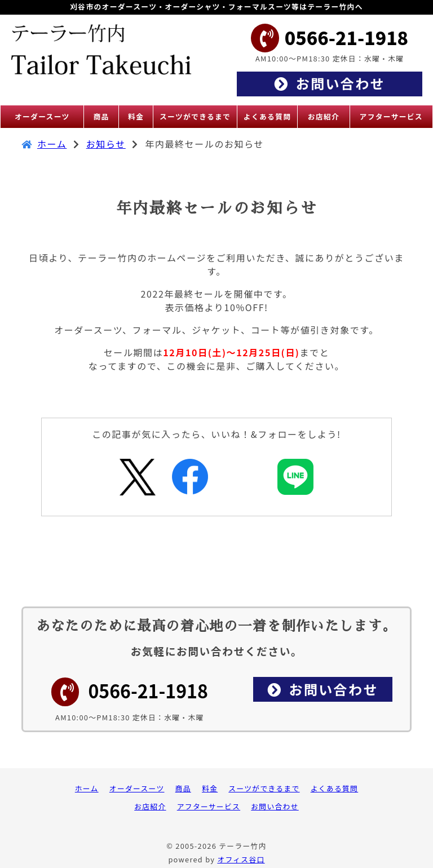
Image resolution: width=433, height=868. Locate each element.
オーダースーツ (137, 788)
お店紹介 (150, 806)
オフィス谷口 (241, 859)
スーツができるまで (264, 788)
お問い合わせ (275, 806)
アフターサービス (209, 806)
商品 (183, 788)
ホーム (52, 144)
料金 (210, 788)
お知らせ (106, 144)
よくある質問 (334, 788)
